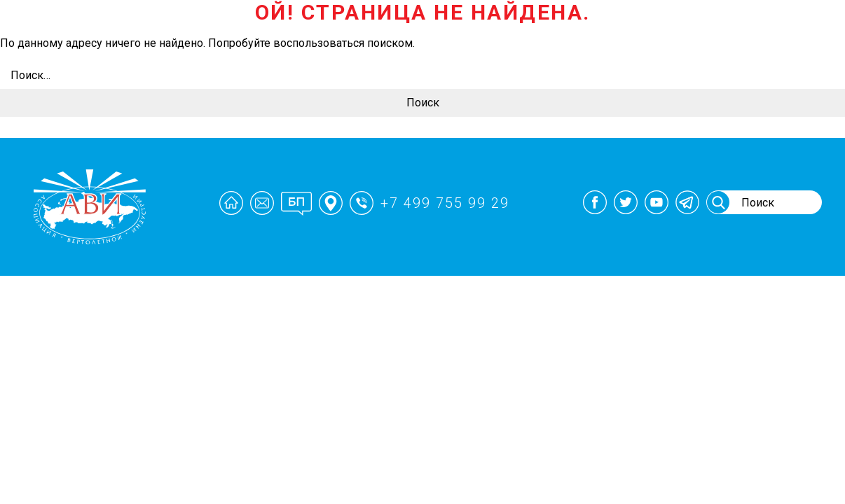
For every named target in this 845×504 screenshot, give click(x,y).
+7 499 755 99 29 (445, 203)
